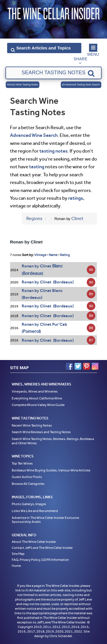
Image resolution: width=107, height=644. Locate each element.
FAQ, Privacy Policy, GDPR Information (40, 560)
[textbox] (54, 73)
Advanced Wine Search (34, 135)
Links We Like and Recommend (35, 511)
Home (16, 566)
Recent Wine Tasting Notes (23, 85)
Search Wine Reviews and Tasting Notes (41, 432)
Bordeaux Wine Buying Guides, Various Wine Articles (51, 470)
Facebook (69, 366)
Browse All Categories (28, 484)
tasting (37, 167)
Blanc (57, 266)
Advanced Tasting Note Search (81, 85)
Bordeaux (32, 273)
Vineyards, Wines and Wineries (35, 391)
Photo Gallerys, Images (29, 504)
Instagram (95, 366)
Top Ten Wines (22, 463)
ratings (76, 198)
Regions (34, 218)
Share (80, 59)
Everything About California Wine (37, 398)
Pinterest (86, 366)
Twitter (78, 366)
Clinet (77, 218)
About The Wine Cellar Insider (34, 542)
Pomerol (31, 331)
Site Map (18, 554)
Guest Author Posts (27, 477)
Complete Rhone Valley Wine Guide (38, 405)
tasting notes (53, 151)
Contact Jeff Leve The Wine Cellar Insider (42, 548)
